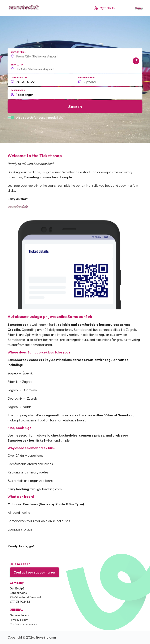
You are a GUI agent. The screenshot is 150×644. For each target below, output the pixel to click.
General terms (19, 615)
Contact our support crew (35, 572)
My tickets (104, 8)
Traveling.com (46, 637)
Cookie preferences (23, 624)
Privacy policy (19, 620)
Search (75, 106)
